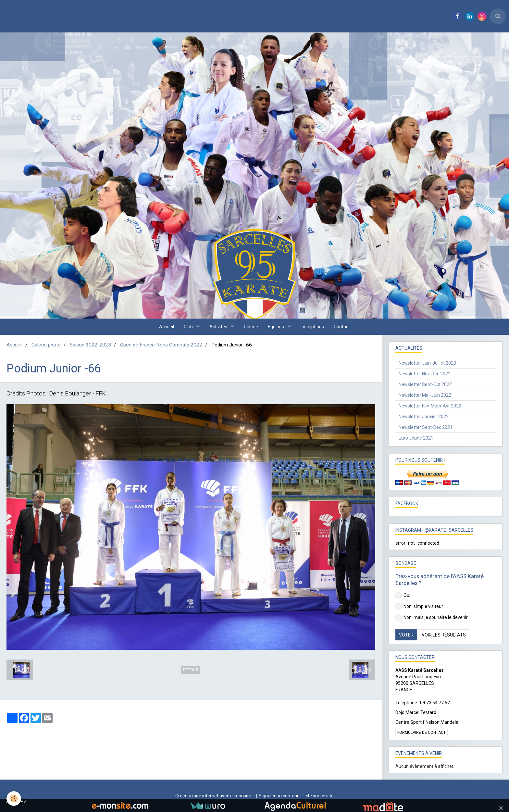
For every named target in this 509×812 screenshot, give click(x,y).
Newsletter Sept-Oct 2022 (425, 384)
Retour (191, 670)
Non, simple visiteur (419, 606)
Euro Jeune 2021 (416, 438)
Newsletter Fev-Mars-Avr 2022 (430, 406)
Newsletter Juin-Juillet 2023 (427, 363)
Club (189, 327)
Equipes (276, 327)
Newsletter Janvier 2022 (424, 417)
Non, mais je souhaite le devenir (432, 617)
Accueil (167, 327)
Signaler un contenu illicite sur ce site (296, 796)
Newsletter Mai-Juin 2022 (425, 395)
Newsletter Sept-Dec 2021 (426, 427)
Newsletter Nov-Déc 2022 (425, 374)
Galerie (251, 327)
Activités (219, 327)
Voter (406, 635)
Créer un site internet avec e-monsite (213, 796)
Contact (342, 327)
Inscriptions (312, 327)
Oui (403, 595)
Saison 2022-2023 (90, 345)
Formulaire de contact (422, 733)
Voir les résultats (444, 635)
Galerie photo (46, 345)
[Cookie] (14, 799)
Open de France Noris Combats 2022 (161, 345)
